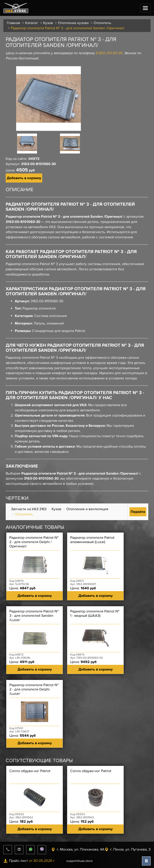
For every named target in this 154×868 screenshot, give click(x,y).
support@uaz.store (79, 861)
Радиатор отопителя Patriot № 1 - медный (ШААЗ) (95, 614)
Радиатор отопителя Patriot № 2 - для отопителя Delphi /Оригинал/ (34, 542)
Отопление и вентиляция (87, 509)
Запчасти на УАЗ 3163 (29, 509)
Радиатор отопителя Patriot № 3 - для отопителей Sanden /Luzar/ (34, 616)
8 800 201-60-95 (109, 53)
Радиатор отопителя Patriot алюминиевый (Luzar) (92, 540)
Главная (14, 23)
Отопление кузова (73, 23)
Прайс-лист (29, 861)
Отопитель (102, 23)
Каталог (32, 23)
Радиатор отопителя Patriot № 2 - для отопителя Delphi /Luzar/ (34, 689)
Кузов (48, 23)
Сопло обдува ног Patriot (30, 771)
